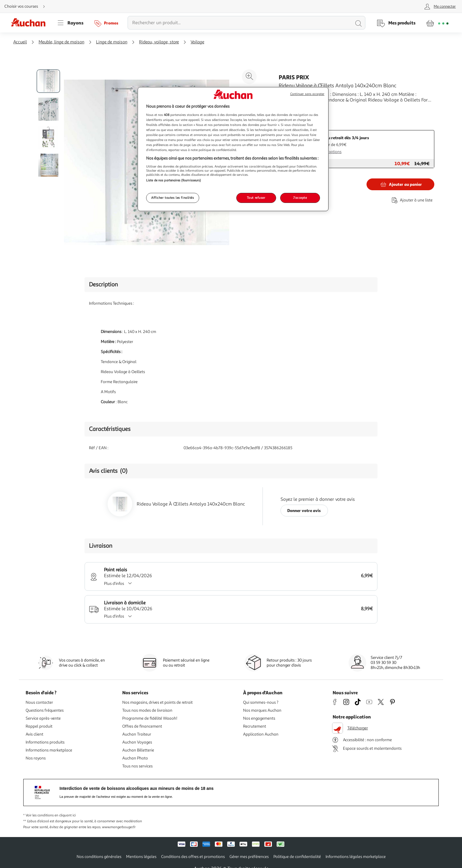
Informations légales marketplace (356, 857)
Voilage (197, 42)
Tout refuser (256, 198)
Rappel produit (39, 726)
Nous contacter (39, 702)
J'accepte (300, 198)
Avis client (34, 734)
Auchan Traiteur (137, 734)
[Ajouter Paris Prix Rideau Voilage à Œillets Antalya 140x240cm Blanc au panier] (400, 184)
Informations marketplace (49, 750)
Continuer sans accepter (307, 94)
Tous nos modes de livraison (147, 710)
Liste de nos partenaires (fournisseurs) (174, 180)
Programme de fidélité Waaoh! (150, 718)
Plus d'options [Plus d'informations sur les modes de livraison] (329, 152)
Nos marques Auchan (262, 710)
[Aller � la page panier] (437, 23)
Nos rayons (36, 758)
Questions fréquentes (45, 710)
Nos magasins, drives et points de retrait (157, 702)
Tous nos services (137, 766)
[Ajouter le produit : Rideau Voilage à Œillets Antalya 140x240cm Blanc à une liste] (411, 200)
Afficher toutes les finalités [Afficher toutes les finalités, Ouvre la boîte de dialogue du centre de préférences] (173, 198)
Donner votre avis (304, 510)
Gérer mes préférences (249, 857)
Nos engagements (259, 718)
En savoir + (290, 109)
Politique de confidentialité (297, 857)
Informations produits (45, 742)
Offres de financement (142, 726)
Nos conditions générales (99, 857)
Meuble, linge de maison (61, 42)
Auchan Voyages (137, 742)
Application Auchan (261, 734)
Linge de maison (112, 42)
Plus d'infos (120, 584)
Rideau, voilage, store (159, 42)
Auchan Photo (135, 758)
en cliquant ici (65, 815)
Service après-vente (43, 718)
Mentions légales (141, 857)
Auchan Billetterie (138, 750)
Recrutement (255, 726)
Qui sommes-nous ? (261, 702)
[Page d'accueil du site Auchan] (30, 23)
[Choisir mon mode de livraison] (27, 6)
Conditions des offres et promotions (193, 857)
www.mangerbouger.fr (119, 827)
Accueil (20, 42)
